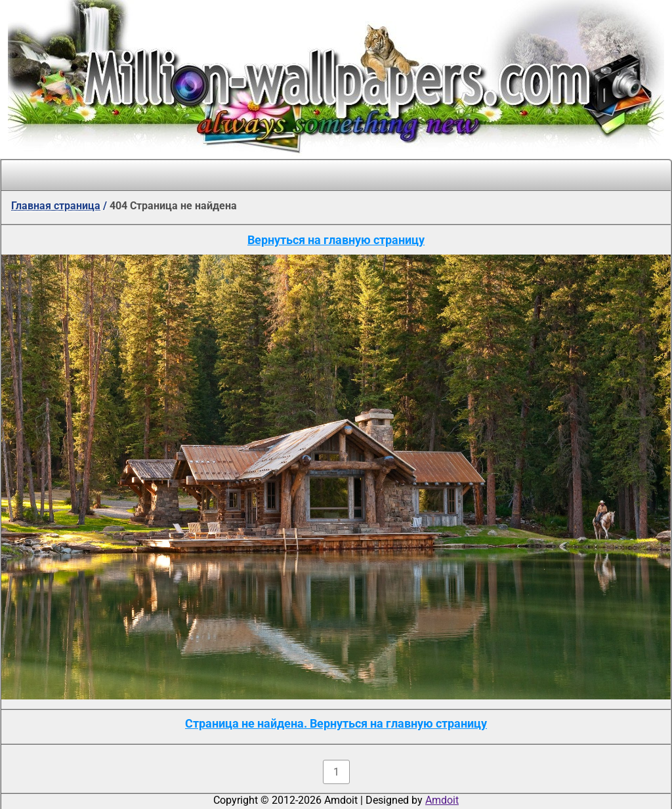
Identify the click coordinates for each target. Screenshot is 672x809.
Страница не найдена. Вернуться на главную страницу (336, 723)
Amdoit (442, 800)
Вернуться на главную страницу (336, 240)
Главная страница (56, 206)
